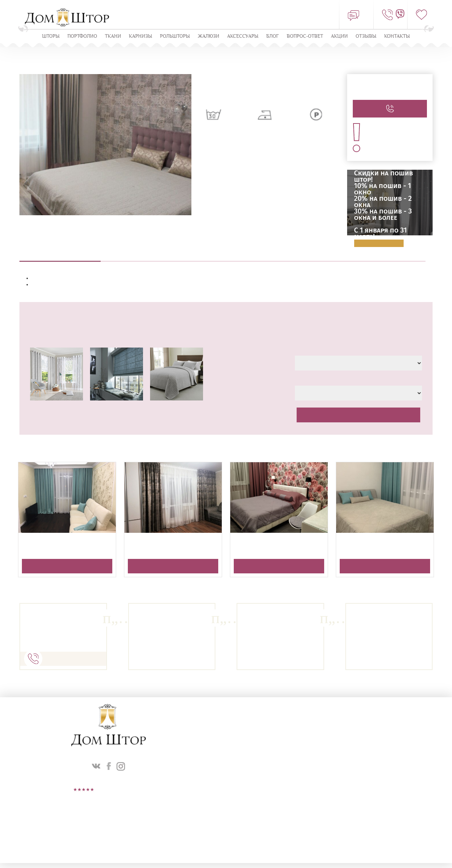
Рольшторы (175, 37)
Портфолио (82, 37)
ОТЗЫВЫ (366, 37)
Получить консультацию (67, 566)
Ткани (113, 37)
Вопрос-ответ (305, 37)
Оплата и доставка (385, 257)
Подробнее (379, 244)
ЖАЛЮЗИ (209, 37)
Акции (339, 37)
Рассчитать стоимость (358, 415)
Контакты (397, 37)
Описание (60, 257)
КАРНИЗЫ (141, 37)
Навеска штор (304, 257)
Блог (273, 37)
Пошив (222, 257)
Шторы (51, 37)
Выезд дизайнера (141, 257)
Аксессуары (243, 37)
